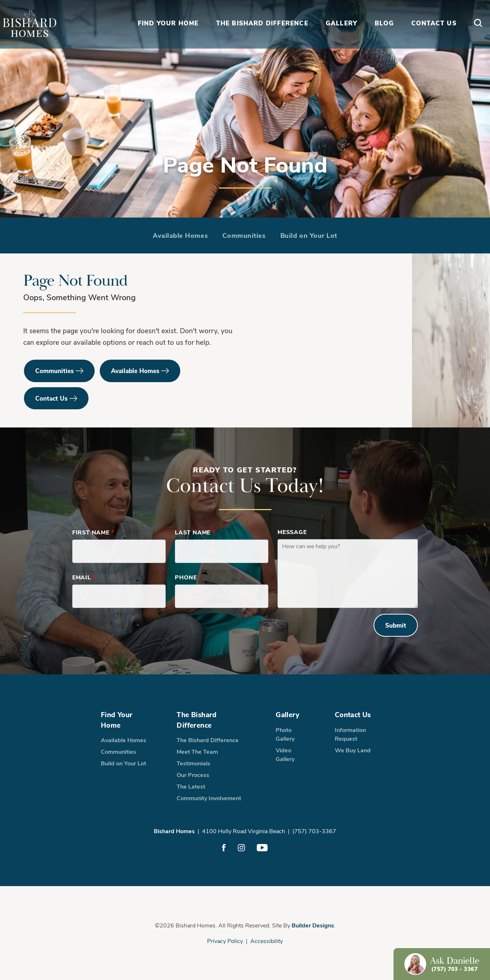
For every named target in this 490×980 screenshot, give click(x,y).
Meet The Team (197, 751)
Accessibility (267, 941)
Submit (396, 625)
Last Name (195, 532)
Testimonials (193, 763)
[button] (475, 38)
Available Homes (180, 235)
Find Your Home (117, 720)
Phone (188, 577)
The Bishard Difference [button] (259, 38)
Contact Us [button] (431, 38)
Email (84, 577)
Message (292, 532)
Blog (381, 38)
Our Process (193, 775)
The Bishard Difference (197, 720)
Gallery (288, 714)
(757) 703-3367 (314, 831)
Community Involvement (209, 798)
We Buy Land (353, 750)
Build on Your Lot (309, 235)
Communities (244, 235)
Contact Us (51, 398)
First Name (93, 532)
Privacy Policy (225, 941)
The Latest (191, 786)
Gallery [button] (339, 38)
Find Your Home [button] (165, 38)
